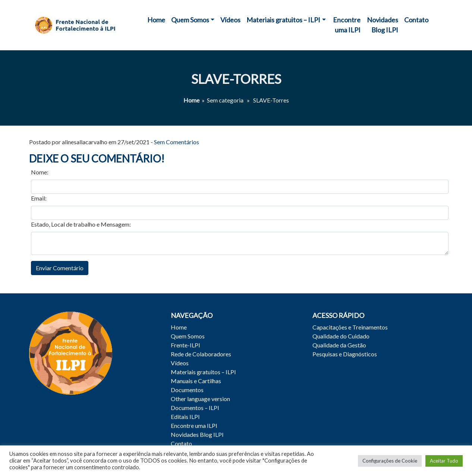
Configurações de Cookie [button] (390, 461)
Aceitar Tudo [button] (444, 461)
